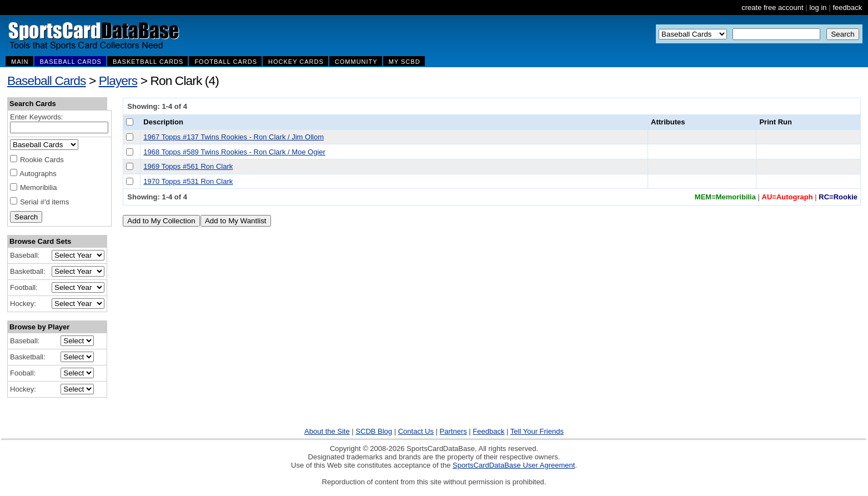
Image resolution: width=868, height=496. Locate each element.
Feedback (488, 431)
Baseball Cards (47, 81)
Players (118, 81)
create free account (772, 7)
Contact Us (416, 431)
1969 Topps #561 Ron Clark (188, 166)
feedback (847, 7)
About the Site (327, 431)
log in (818, 7)
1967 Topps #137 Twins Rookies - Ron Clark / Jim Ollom (234, 137)
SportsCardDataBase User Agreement (514, 465)
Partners (453, 431)
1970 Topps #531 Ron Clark (188, 181)
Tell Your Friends (537, 431)
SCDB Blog (374, 431)
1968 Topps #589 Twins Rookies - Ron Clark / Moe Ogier (234, 152)
